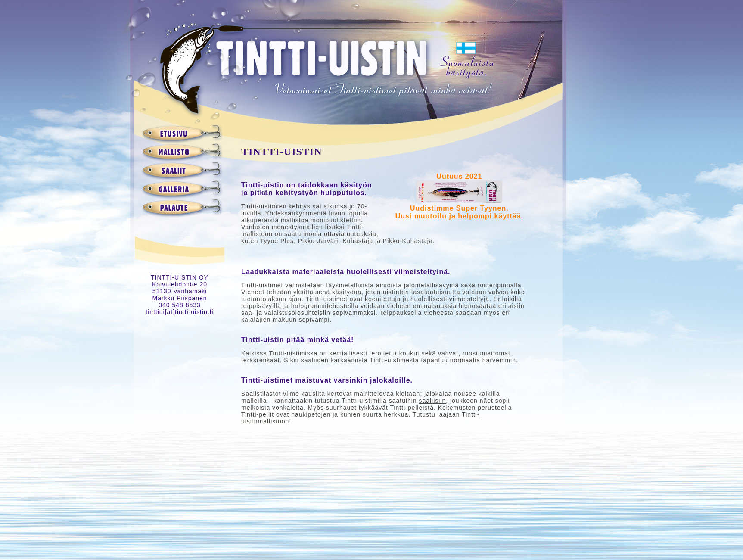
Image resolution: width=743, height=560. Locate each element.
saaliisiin (432, 401)
